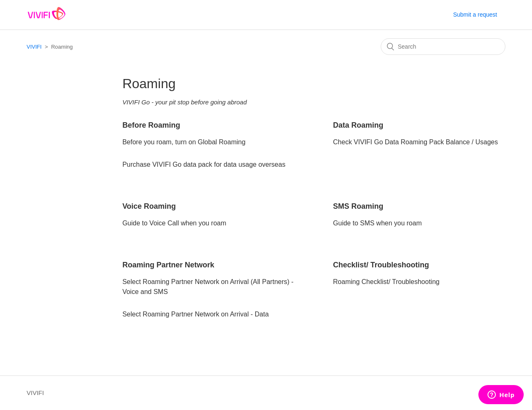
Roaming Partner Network (168, 265)
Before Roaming (151, 125)
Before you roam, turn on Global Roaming (184, 142)
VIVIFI (34, 47)
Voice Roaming (149, 206)
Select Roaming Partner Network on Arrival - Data (195, 314)
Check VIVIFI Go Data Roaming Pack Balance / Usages (415, 142)
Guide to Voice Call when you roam (174, 223)
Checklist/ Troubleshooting (381, 265)
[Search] (443, 47)
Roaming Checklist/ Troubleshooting (386, 282)
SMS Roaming (358, 206)
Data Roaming (358, 125)
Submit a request (475, 15)
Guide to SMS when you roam (377, 223)
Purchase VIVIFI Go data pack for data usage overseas (204, 164)
